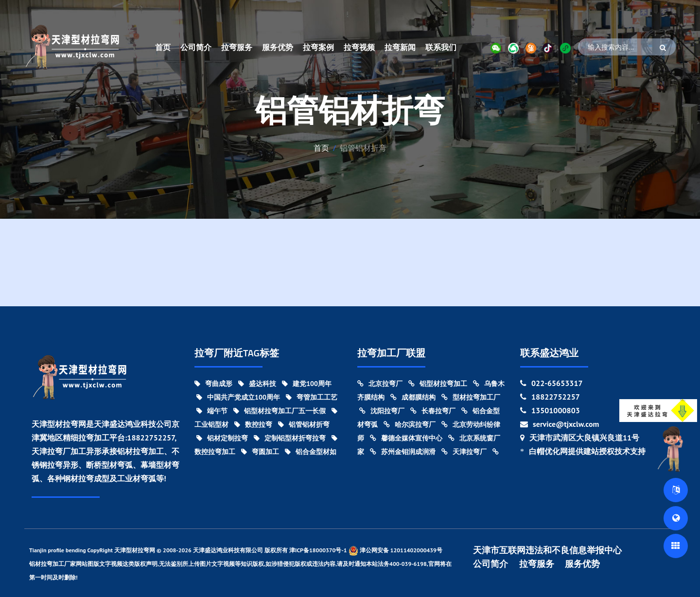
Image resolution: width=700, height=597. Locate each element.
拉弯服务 (237, 47)
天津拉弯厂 (464, 452)
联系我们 (441, 47)
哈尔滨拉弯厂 (410, 424)
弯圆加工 (260, 452)
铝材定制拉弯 (222, 438)
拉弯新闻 (400, 47)
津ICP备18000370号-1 (318, 550)
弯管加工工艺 (312, 397)
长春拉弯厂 (433, 411)
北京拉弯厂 (380, 384)
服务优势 (278, 47)
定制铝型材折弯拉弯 (290, 438)
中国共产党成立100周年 (238, 397)
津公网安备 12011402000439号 (395, 551)
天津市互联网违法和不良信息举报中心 (547, 550)
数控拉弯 (253, 424)
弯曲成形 (213, 384)
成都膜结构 (413, 397)
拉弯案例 (318, 47)
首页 (163, 47)
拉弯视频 (359, 47)
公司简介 (196, 47)
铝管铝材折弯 (304, 424)
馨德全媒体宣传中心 (406, 438)
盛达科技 (257, 384)
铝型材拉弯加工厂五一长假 (280, 411)
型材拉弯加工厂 (471, 397)
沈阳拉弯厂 (382, 411)
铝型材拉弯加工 (438, 384)
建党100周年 (307, 384)
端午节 (212, 411)
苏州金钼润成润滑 (403, 452)
